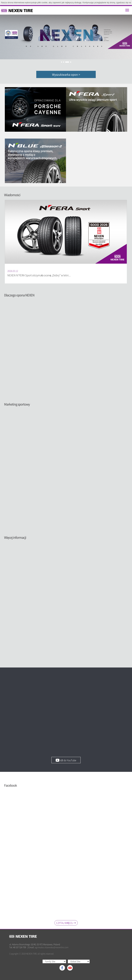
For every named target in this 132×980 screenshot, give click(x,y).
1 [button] (62, 62)
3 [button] (67, 62)
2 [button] (64, 62)
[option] (66, 37)
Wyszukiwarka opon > (66, 74)
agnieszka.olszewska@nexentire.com (52, 947)
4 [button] (71, 62)
